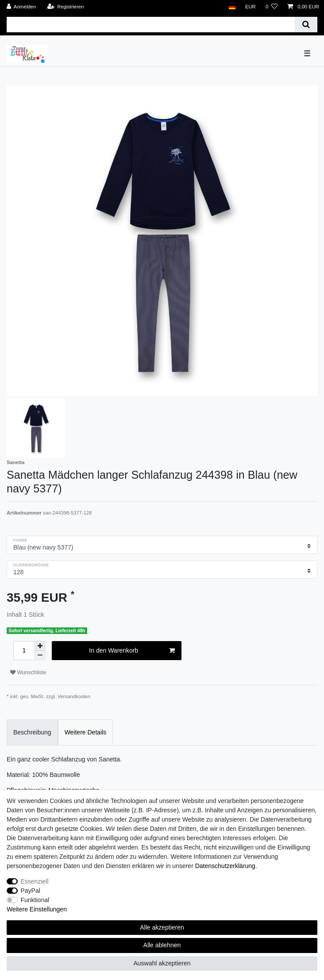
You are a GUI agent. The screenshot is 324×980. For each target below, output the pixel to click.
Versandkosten (74, 696)
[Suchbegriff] (151, 25)
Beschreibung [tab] (32, 732)
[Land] (232, 7)
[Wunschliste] (272, 7)
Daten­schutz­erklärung (225, 866)
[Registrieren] (65, 7)
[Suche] (306, 25)
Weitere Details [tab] (86, 732)
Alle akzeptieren (162, 927)
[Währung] (251, 7)
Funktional (35, 900)
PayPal (31, 891)
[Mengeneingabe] (24, 651)
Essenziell (35, 881)
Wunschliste (28, 673)
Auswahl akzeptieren (162, 963)
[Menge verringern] (40, 655)
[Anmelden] (21, 7)
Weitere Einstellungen (37, 909)
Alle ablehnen (162, 945)
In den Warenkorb (132, 651)
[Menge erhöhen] (40, 646)
